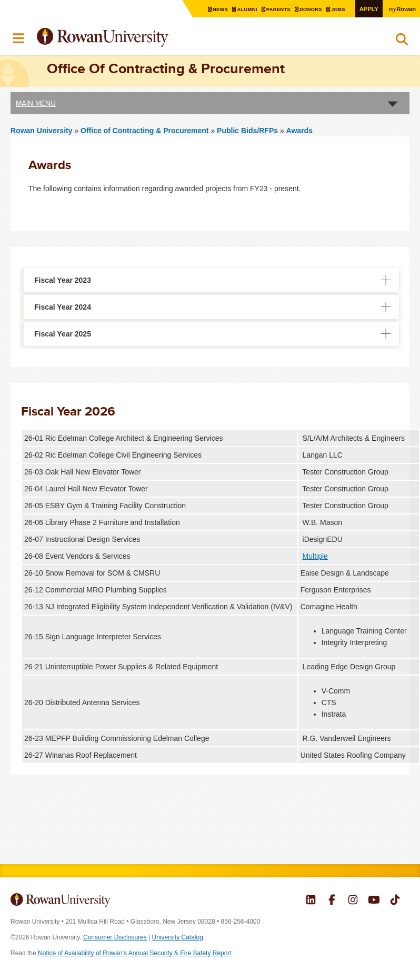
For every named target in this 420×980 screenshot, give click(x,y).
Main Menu (36, 103)
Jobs (337, 9)
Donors (309, 9)
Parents (275, 9)
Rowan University (129, 38)
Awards (299, 131)
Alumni (243, 9)
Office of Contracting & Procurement (146, 131)
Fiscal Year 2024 (63, 307)
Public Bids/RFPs (247, 131)
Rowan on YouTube (374, 901)
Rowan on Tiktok (395, 901)
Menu (19, 38)
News (216, 9)
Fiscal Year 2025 (63, 334)
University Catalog (178, 937)
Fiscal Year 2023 (63, 280)
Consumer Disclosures (115, 937)
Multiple (315, 556)
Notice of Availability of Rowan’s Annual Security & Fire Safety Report (135, 953)
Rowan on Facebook (332, 901)
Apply (367, 9)
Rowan (402, 8)
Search (402, 42)
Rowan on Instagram (353, 901)
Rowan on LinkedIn (311, 901)
